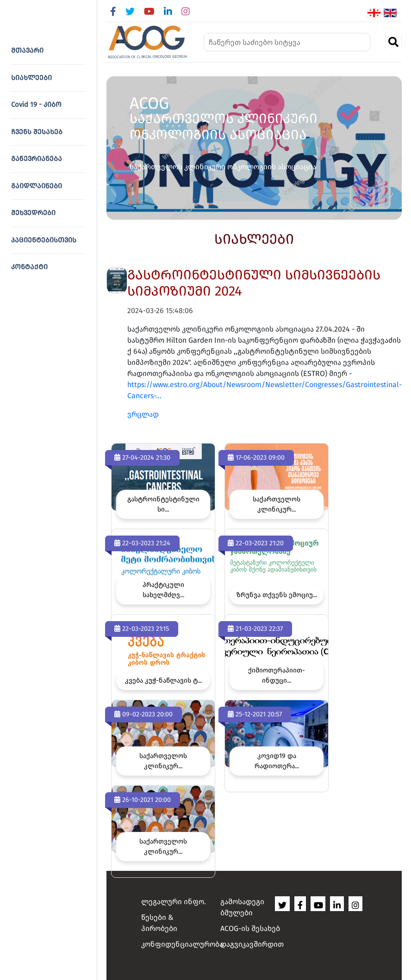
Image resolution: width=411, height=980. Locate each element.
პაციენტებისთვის (44, 240)
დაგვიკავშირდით (252, 944)
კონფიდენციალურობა (175, 944)
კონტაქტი (29, 267)
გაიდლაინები (37, 186)
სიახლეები (31, 78)
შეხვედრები (33, 213)
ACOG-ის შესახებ (250, 928)
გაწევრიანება (37, 159)
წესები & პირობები (159, 923)
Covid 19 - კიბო (36, 105)
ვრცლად (143, 414)
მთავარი (27, 50)
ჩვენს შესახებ (37, 132)
